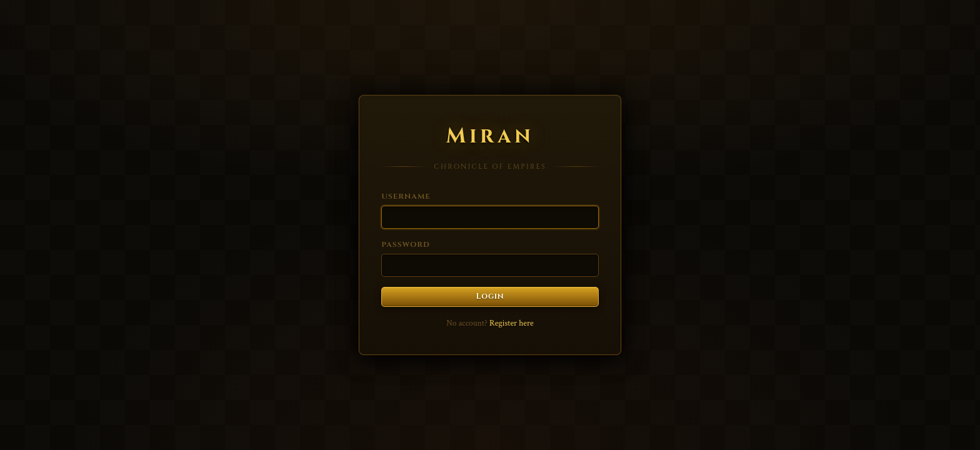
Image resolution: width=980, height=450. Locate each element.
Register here (512, 323)
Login (490, 297)
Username (406, 196)
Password (406, 244)
